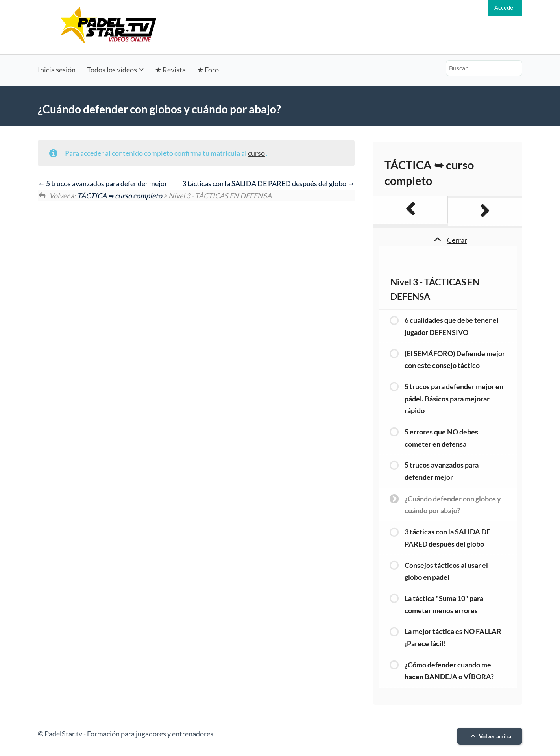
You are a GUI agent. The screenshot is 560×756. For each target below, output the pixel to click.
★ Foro (208, 70)
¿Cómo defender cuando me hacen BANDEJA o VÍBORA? (449, 671)
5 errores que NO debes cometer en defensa (441, 438)
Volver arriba (490, 736)
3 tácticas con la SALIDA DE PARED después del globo (268, 183)
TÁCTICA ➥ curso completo (120, 196)
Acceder (505, 7)
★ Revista (170, 70)
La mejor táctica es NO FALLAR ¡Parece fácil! (453, 637)
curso (256, 153)
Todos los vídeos (112, 70)
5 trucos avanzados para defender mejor (103, 183)
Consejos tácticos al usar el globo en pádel (446, 571)
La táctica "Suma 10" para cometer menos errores (444, 604)
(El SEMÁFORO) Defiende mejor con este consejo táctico (455, 360)
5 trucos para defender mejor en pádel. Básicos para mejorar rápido (454, 398)
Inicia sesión (57, 70)
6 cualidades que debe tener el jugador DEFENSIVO (452, 326)
